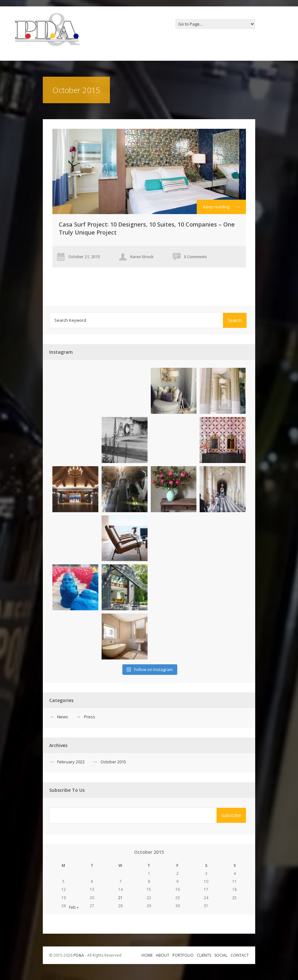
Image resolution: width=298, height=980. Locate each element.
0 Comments (195, 257)
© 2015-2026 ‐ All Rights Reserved (86, 955)
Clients (204, 955)
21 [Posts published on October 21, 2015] (120, 898)
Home (147, 955)
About (163, 955)
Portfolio (183, 955)
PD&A (79, 955)
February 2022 (71, 762)
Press (90, 717)
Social (221, 955)
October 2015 (113, 762)
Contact (240, 955)
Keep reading (221, 208)
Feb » (74, 907)
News (63, 717)
